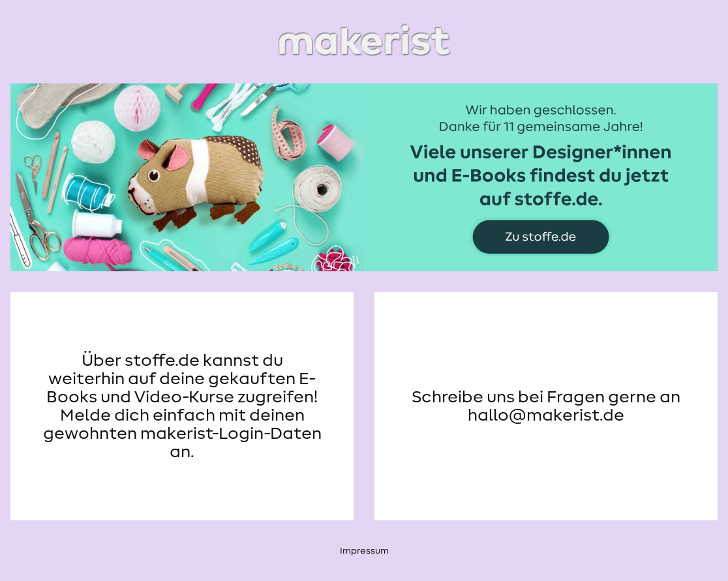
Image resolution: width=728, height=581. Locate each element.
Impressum (364, 551)
